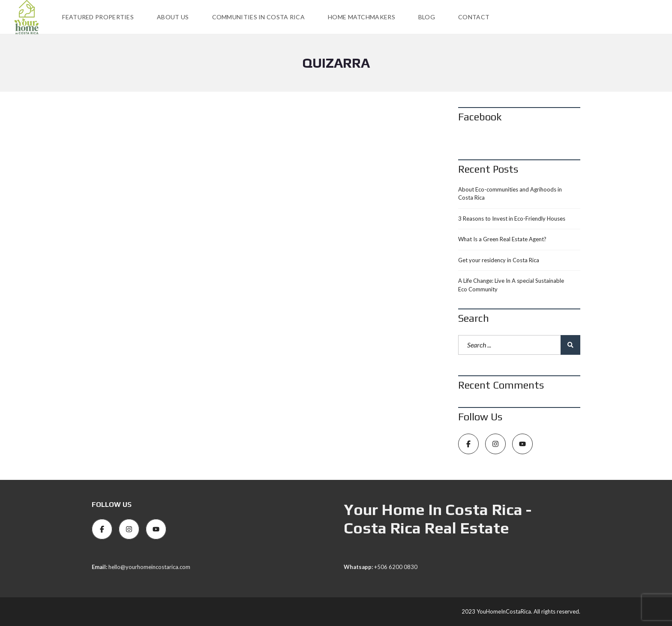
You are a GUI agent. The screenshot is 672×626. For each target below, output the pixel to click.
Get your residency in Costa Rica (499, 260)
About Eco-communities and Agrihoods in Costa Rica (510, 194)
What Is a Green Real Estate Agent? (502, 239)
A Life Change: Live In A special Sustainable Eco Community (511, 285)
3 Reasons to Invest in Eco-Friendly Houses (512, 219)
